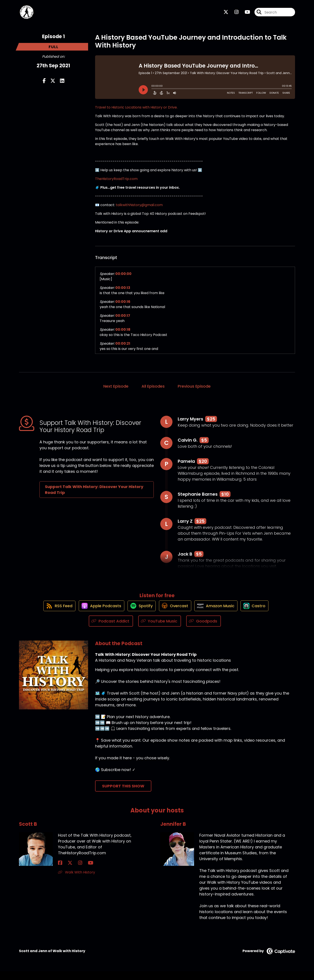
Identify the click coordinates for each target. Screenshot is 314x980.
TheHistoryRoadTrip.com (116, 183)
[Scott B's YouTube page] (76, 872)
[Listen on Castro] (260, 614)
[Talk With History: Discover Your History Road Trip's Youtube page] (245, 14)
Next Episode (116, 390)
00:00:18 (123, 333)
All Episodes (153, 390)
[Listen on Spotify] (139, 614)
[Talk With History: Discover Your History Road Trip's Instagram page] (234, 14)
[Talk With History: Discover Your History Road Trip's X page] (226, 14)
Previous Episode (194, 390)
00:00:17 (123, 320)
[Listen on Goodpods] (204, 630)
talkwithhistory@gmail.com (139, 209)
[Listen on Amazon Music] (219, 614)
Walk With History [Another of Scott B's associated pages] (77, 881)
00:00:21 (123, 347)
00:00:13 (123, 292)
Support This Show (123, 795)
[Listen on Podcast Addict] (111, 630)
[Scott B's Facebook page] (60, 872)
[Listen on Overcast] (175, 614)
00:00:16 (123, 306)
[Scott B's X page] (65, 872)
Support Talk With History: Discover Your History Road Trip (94, 493)
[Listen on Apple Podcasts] (97, 614)
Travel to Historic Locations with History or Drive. (136, 111)
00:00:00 (123, 278)
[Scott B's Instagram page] (71, 872)
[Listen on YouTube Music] (160, 630)
